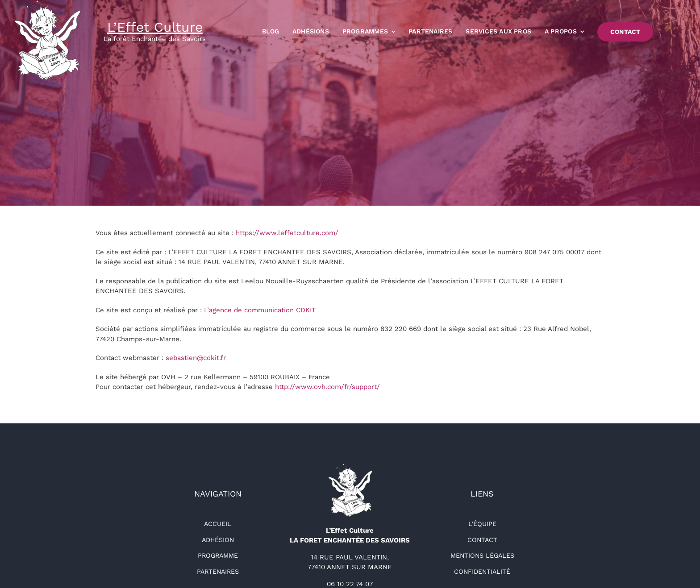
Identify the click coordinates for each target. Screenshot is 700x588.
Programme (218, 555)
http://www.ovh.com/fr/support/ (327, 387)
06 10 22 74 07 (350, 584)
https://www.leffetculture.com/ (287, 233)
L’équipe (482, 524)
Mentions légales (482, 555)
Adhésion (218, 540)
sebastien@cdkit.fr (196, 358)
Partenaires (218, 571)
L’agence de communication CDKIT (260, 310)
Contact (482, 540)
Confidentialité (482, 571)
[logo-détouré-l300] (350, 467)
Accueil (218, 524)
